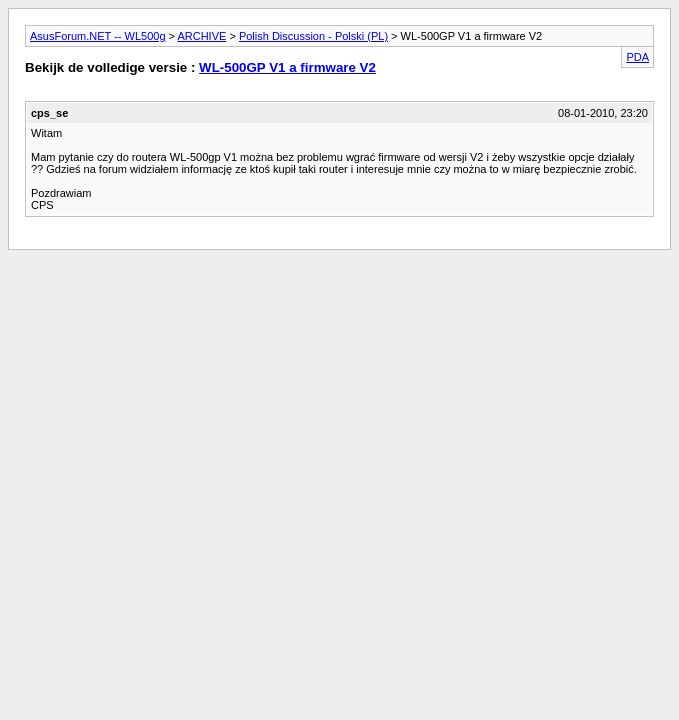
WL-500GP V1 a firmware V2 (287, 67)
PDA (637, 57)
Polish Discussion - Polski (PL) (313, 36)
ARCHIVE (201, 36)
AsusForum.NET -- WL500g (98, 36)
